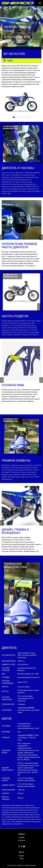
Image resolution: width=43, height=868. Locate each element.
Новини (22, 837)
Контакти (22, 840)
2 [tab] (17, 117)
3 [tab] (19, 117)
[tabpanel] (21, 103)
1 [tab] (14, 117)
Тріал (22, 859)
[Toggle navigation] (38, 3)
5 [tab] (23, 117)
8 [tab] (30, 117)
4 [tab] (21, 117)
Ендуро (21, 856)
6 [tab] (25, 117)
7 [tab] (28, 117)
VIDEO (8, 61)
